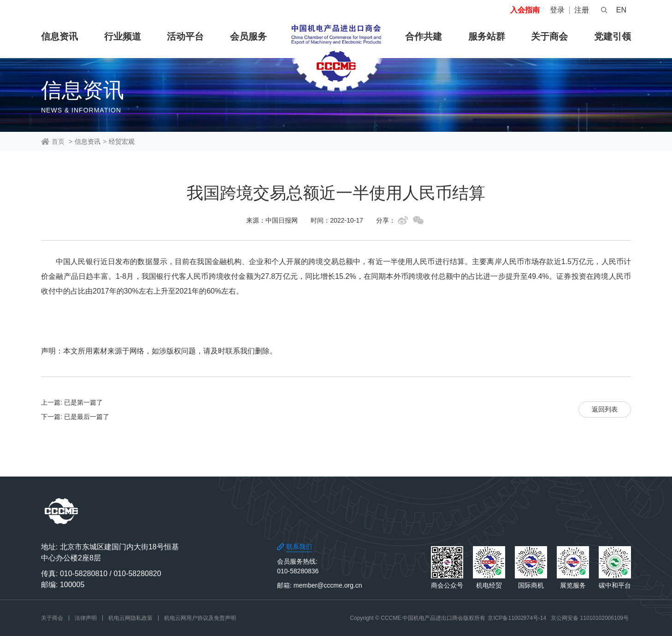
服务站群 (487, 36)
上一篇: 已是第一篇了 (72, 402)
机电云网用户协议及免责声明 (200, 618)
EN (621, 10)
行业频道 (123, 36)
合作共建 (424, 36)
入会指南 (525, 10)
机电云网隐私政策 (130, 618)
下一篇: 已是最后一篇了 (75, 417)
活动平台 (185, 36)
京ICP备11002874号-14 (517, 618)
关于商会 (549, 36)
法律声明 (86, 618)
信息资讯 (59, 36)
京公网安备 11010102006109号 (590, 618)
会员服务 (248, 36)
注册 (582, 10)
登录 (557, 10)
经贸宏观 (122, 141)
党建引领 (613, 36)
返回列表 (605, 409)
